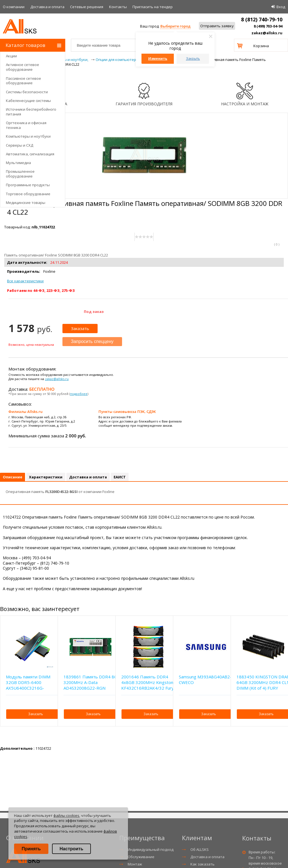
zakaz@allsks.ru (267, 33)
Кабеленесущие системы (28, 101)
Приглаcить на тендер (153, 7)
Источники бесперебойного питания (31, 112)
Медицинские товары (26, 203)
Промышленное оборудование (20, 174)
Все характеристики (25, 281)
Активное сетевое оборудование (22, 67)
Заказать (80, 328)
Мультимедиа (18, 163)
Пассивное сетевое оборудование (23, 81)
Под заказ (94, 312)
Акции (11, 56)
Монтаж (135, 864)
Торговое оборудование (28, 194)
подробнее (79, 394)
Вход (281, 7)
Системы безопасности (27, 92)
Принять (31, 849)
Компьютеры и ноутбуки (28, 136)
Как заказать (202, 864)
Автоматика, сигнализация (30, 154)
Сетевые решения (87, 7)
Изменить (158, 59)
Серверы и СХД (20, 145)
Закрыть (193, 59)
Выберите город (175, 26)
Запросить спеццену (92, 341)
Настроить (71, 849)
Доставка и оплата (47, 7)
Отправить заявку (217, 26)
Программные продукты (28, 185)
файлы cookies (66, 815)
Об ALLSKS (200, 849)
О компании (14, 7)
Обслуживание (141, 857)
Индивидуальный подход (151, 849)
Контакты (118, 7)
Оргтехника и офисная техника (26, 125)
